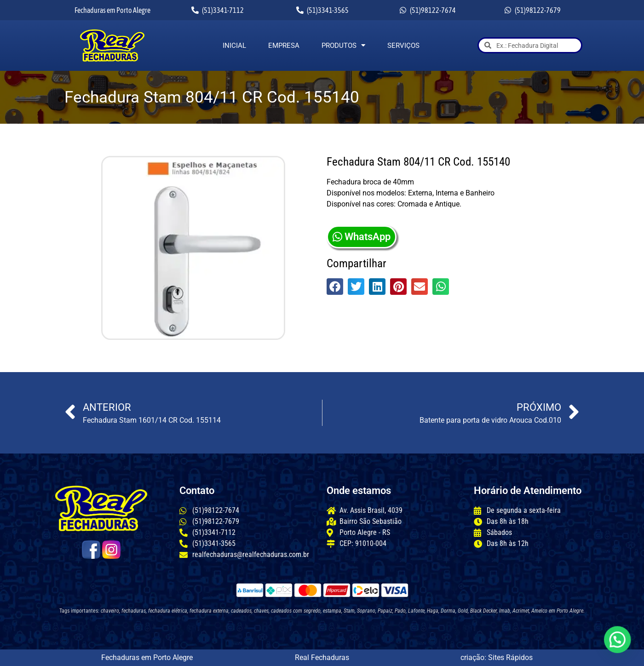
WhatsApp (362, 237)
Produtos (343, 46)
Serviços (403, 46)
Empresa (284, 46)
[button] (335, 287)
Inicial (234, 46)
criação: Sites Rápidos (497, 657)
